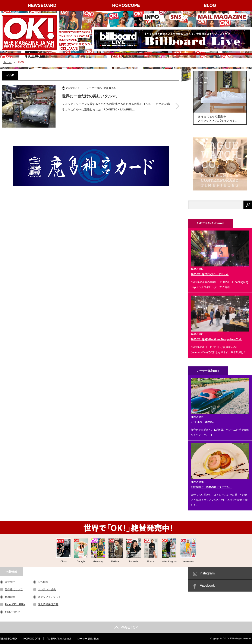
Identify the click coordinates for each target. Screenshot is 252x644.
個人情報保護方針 (48, 604)
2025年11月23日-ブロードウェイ (210, 274)
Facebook (207, 585)
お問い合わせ (12, 612)
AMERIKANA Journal (59, 639)
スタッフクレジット (49, 597)
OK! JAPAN (228, 639)
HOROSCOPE (126, 5)
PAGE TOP (126, 627)
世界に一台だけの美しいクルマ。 (91, 96)
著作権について (14, 589)
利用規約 (10, 597)
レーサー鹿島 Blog (97, 88)
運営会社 (10, 582)
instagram (207, 573)
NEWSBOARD (42, 5)
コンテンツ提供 (47, 589)
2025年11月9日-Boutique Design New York (216, 339)
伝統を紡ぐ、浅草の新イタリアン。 (211, 487)
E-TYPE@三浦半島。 (203, 422)
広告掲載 (43, 582)
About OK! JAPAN (15, 604)
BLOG (210, 5)
